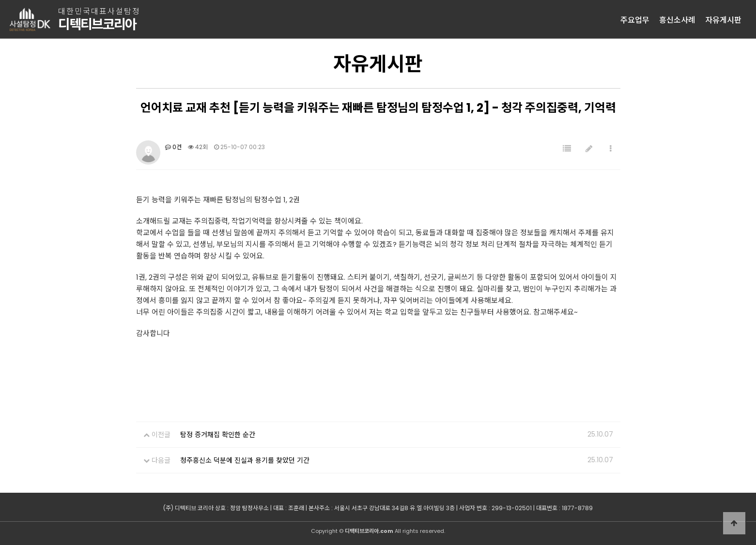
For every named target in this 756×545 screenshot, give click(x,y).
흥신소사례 (677, 19)
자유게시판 (723, 19)
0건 (173, 147)
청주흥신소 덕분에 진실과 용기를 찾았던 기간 (245, 460)
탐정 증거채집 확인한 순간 (218, 435)
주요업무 (635, 19)
